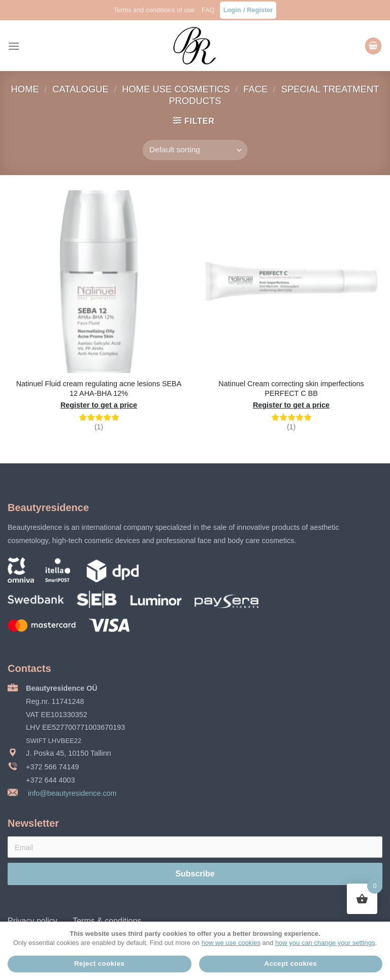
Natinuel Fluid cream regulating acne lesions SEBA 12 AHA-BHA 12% (99, 388)
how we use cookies (231, 943)
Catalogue (82, 89)
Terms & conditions (107, 921)
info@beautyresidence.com (71, 793)
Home (26, 89)
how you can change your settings (325, 943)
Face (257, 89)
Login (232, 10)
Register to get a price (99, 405)
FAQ (208, 10)
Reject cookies (99, 964)
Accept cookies (290, 964)
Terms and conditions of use (154, 10)
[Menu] (14, 46)
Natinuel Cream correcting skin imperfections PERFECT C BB (291, 388)
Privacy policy (32, 921)
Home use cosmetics (177, 89)
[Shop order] (195, 150)
